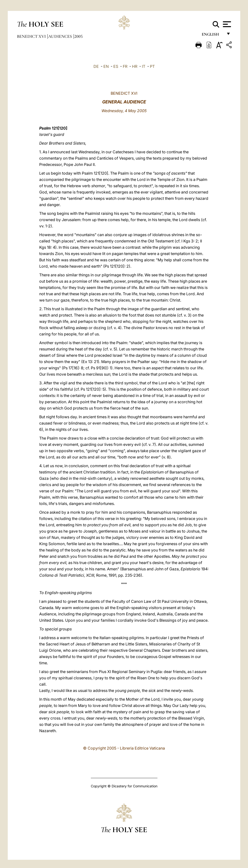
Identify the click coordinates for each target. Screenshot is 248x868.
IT (144, 66)
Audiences (61, 36)
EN (106, 66)
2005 (78, 36)
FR (125, 66)
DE (96, 66)
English (213, 36)
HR (135, 66)
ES (116, 66)
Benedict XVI (32, 36)
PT (152, 66)
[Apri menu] (226, 24)
